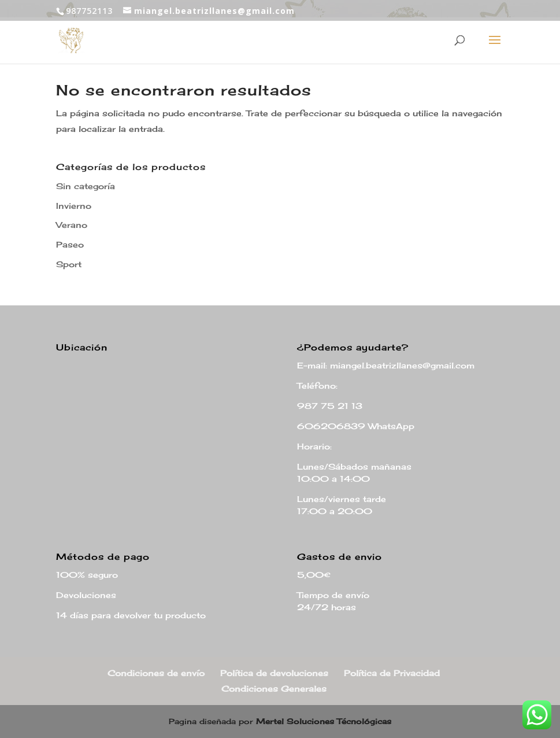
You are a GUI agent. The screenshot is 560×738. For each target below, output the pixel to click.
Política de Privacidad (392, 673)
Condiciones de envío (156, 673)
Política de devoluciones (274, 673)
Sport (69, 264)
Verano (72, 225)
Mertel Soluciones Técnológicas (324, 721)
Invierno (74, 206)
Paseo (70, 244)
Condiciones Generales (274, 689)
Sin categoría (86, 186)
